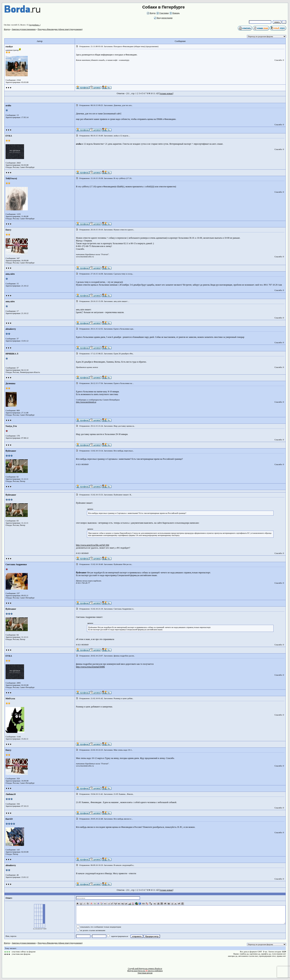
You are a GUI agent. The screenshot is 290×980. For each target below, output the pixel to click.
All (157, 93)
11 (154, 93)
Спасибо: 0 (279, 60)
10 (151, 93)
